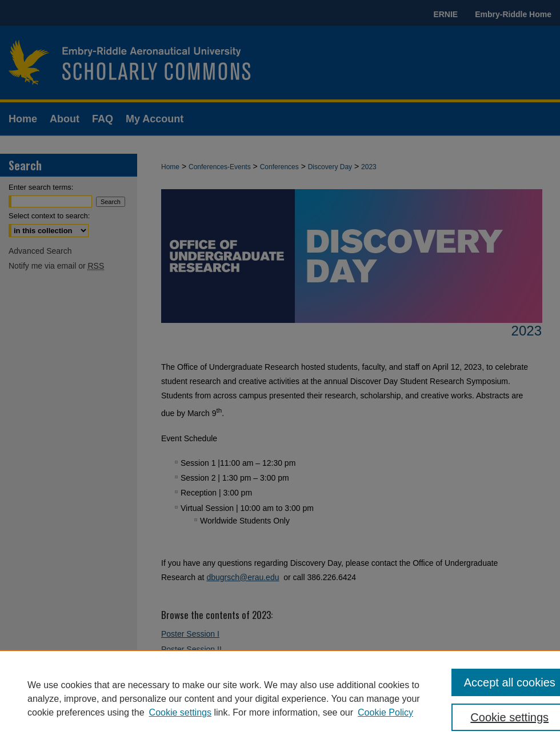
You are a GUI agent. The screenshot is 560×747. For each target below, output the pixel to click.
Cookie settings (180, 712)
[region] (280, 698)
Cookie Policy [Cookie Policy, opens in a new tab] (385, 712)
